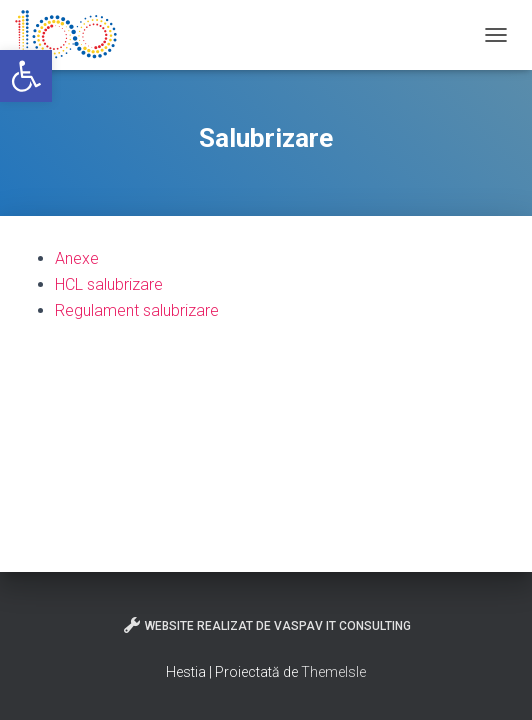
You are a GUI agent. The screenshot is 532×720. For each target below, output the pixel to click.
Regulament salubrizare (137, 310)
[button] (26, 76)
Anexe (77, 258)
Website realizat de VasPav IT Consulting (266, 625)
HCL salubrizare (109, 284)
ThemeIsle (333, 672)
